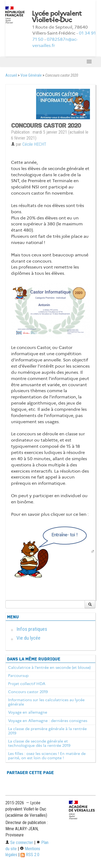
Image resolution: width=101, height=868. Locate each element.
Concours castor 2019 (28, 692)
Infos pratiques (32, 629)
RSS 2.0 (30, 855)
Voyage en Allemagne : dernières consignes (48, 721)
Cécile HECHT (34, 144)
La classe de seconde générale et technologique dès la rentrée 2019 (39, 743)
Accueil (11, 75)
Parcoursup (18, 676)
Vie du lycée (28, 638)
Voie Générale (31, 75)
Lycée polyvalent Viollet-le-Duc (57, 17)
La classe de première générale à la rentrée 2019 (47, 731)
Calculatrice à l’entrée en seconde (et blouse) (49, 667)
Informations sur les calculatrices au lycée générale (46, 702)
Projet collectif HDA (27, 684)
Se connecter (19, 842)
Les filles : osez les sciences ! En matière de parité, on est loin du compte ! (47, 756)
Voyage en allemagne (28, 712)
